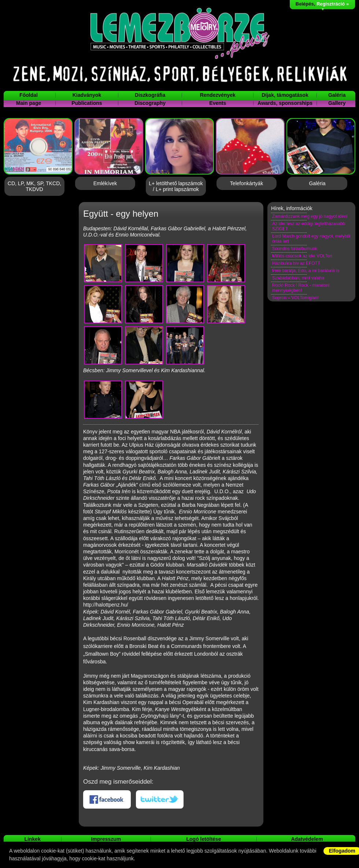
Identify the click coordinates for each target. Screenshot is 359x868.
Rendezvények (218, 95)
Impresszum (106, 839)
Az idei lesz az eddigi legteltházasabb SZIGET (309, 226)
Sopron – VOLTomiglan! (295, 298)
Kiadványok (87, 95)
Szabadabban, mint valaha (298, 278)
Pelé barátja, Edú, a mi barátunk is (306, 271)
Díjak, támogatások (285, 95)
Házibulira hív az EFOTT (296, 263)
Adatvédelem (307, 839)
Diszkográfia (150, 95)
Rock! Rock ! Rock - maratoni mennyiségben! (301, 288)
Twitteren (160, 799)
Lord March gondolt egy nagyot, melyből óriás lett (311, 239)
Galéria (337, 95)
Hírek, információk (292, 208)
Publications (87, 103)
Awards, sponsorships (285, 103)
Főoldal (29, 95)
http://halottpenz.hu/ (106, 605)
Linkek (33, 839)
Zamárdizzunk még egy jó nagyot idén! (310, 216)
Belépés (305, 4)
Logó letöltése (204, 839)
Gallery (337, 103)
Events (218, 103)
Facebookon (107, 799)
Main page (29, 103)
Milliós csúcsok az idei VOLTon (302, 256)
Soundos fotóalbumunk (295, 249)
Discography (150, 103)
